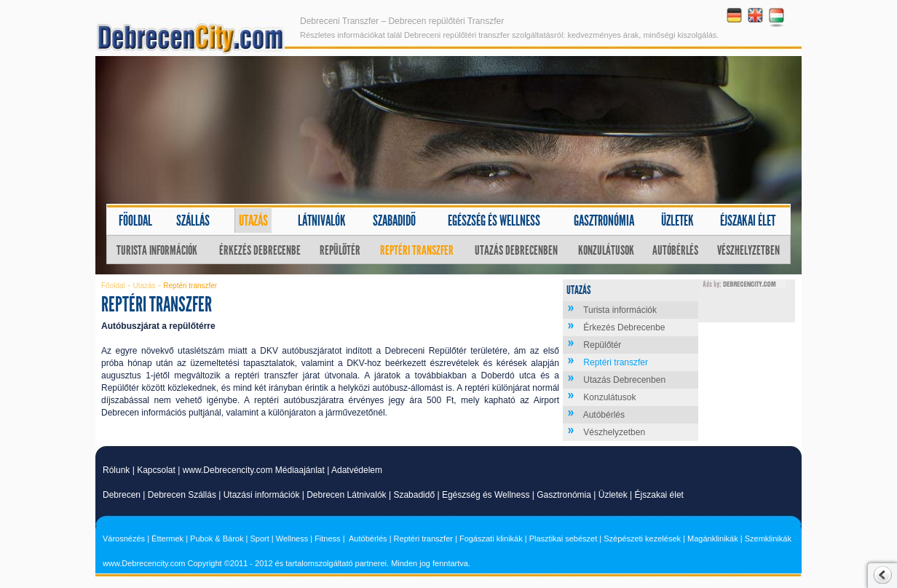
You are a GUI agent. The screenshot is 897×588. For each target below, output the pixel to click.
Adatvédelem (357, 470)
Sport (259, 539)
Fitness (327, 539)
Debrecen (122, 495)
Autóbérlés (675, 250)
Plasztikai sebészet (564, 539)
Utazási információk (262, 495)
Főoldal (135, 220)
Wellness (292, 539)
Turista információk (157, 250)
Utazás (253, 220)
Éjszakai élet (748, 220)
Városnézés (124, 539)
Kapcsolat (156, 470)
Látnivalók (322, 220)
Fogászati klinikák (491, 539)
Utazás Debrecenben (516, 250)
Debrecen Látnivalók (346, 495)
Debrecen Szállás (182, 495)
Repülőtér (340, 250)
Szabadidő (394, 220)
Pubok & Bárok (217, 539)
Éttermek (167, 539)
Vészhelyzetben (748, 250)
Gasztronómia (604, 220)
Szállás (193, 220)
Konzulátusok (606, 250)
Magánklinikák (713, 539)
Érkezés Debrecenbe (260, 250)
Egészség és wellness (494, 220)
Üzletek (677, 220)
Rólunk (116, 470)
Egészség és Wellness (486, 495)
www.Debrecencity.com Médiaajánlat (254, 470)
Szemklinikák (768, 539)
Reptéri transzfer (417, 250)
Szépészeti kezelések (642, 539)
